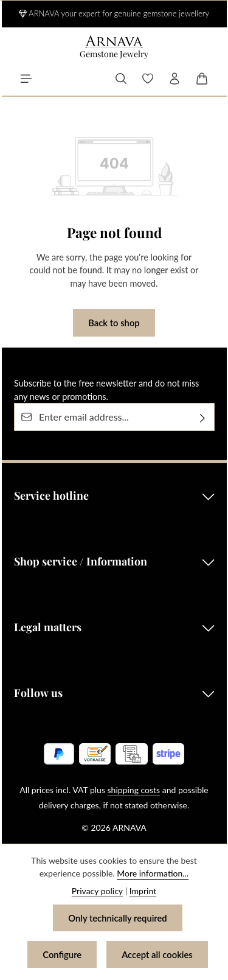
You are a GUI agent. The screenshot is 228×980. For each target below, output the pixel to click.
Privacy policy (97, 891)
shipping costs (134, 790)
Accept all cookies (157, 954)
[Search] (121, 79)
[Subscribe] (203, 417)
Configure (62, 954)
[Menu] (26, 79)
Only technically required (117, 918)
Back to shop (114, 323)
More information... (153, 873)
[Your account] (174, 79)
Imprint (143, 891)
